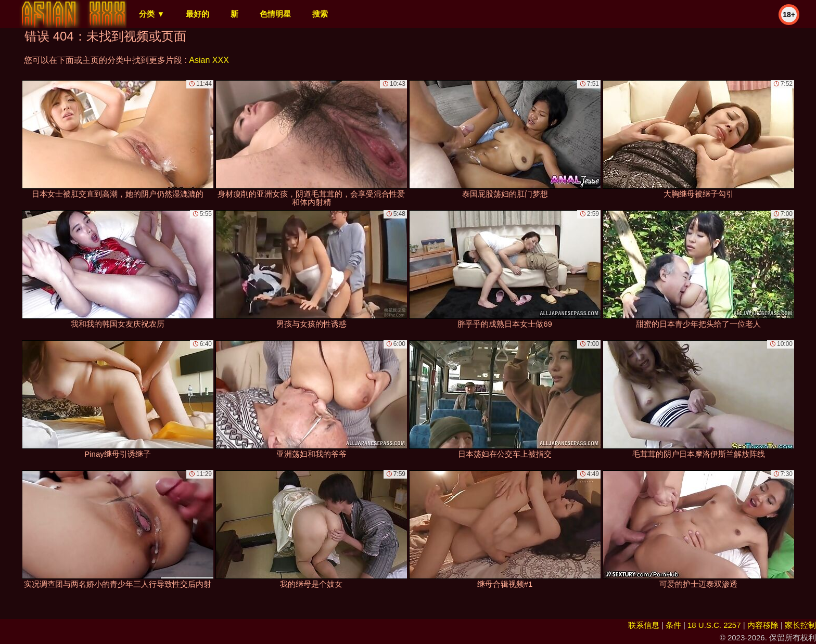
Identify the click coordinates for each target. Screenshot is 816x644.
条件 (673, 625)
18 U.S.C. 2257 (714, 625)
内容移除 (763, 625)
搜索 (320, 14)
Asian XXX (209, 60)
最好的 (197, 14)
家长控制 (800, 625)
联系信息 (644, 625)
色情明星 (275, 14)
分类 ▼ (152, 14)
